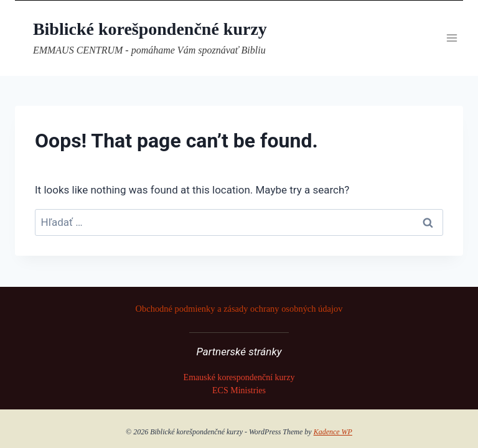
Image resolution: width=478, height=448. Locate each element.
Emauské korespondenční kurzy (239, 377)
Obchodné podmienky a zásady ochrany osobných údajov (239, 309)
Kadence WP (333, 432)
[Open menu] (452, 38)
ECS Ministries (239, 390)
